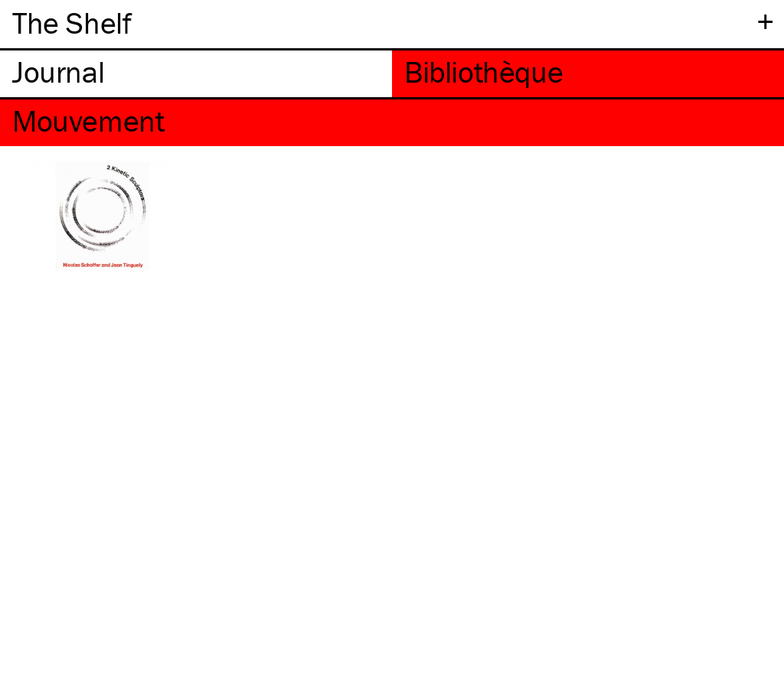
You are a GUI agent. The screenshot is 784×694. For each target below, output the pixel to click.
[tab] (196, 74)
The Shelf (72, 23)
